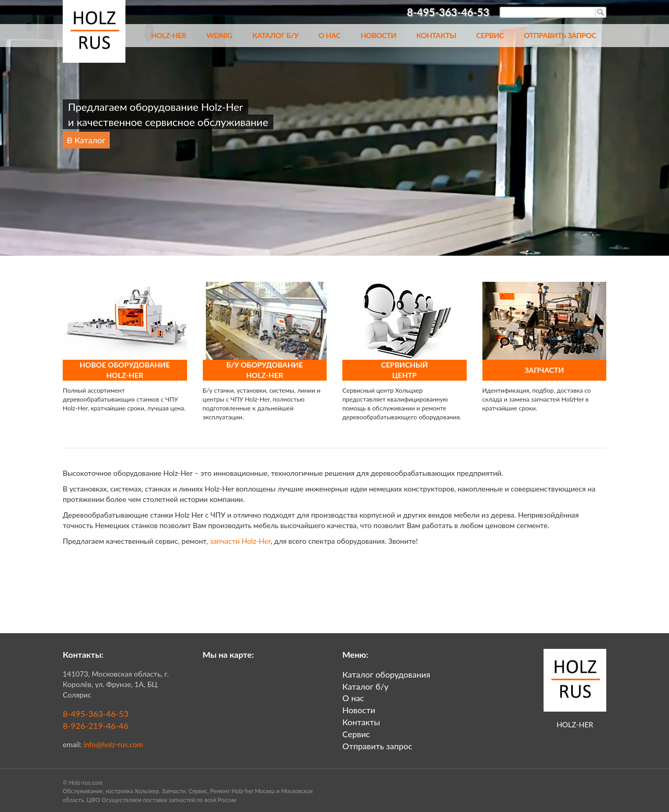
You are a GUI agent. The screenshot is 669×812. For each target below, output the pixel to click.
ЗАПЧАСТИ (544, 370)
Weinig (220, 35)
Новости (378, 35)
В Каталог (86, 140)
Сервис (490, 35)
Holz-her (169, 35)
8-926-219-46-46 (96, 725)
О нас (329, 35)
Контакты (436, 35)
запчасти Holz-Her (240, 541)
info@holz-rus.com (113, 744)
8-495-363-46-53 (96, 713)
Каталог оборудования (386, 674)
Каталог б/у (275, 35)
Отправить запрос (560, 35)
